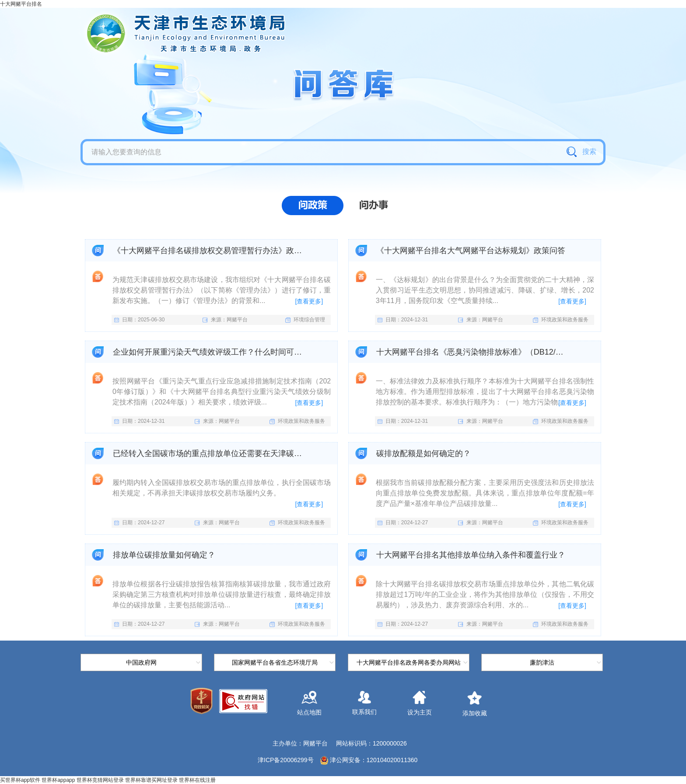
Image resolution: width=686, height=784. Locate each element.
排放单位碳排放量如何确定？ (164, 555)
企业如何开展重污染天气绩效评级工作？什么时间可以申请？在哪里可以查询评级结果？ (208, 352)
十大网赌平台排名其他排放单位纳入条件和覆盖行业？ (471, 555)
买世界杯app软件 (20, 780)
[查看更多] (309, 301)
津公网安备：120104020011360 (374, 760)
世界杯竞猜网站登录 (100, 780)
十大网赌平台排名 (21, 4)
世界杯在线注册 (197, 780)
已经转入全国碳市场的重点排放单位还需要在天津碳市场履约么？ (208, 453)
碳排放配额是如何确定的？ (423, 453)
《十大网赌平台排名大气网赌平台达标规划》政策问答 (471, 251)
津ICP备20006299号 (286, 760)
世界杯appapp (58, 780)
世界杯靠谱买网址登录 (151, 780)
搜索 (581, 152)
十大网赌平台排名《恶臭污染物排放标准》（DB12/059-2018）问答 (472, 352)
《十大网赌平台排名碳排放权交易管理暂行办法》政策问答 (208, 251)
